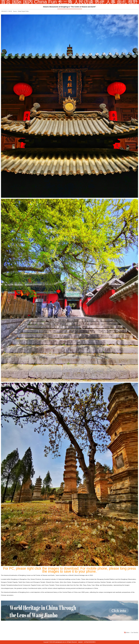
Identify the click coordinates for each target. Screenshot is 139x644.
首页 (6, 2)
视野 (133, 2)
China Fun (45, 2)
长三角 (65, 2)
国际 (17, 2)
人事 (111, 2)
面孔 (122, 2)
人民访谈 (84, 2)
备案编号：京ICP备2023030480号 (87, 642)
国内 (28, 2)
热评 (100, 2)
